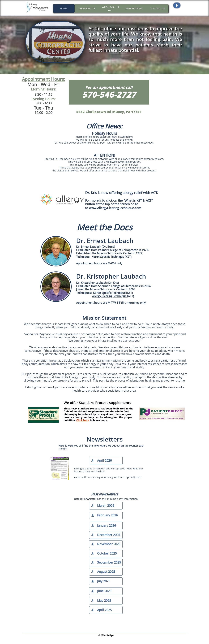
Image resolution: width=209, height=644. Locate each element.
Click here (83, 420)
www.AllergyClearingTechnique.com (115, 208)
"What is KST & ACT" (138, 200)
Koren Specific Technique (109, 293)
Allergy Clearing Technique (110, 296)
